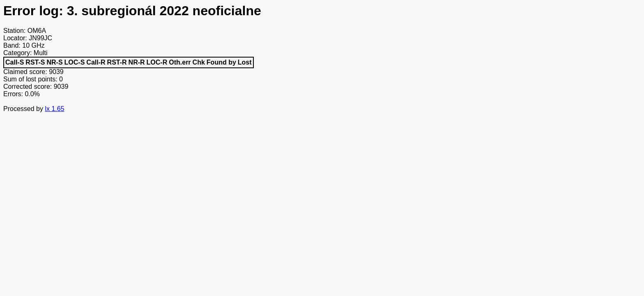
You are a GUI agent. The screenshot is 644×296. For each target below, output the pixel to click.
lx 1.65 (54, 109)
